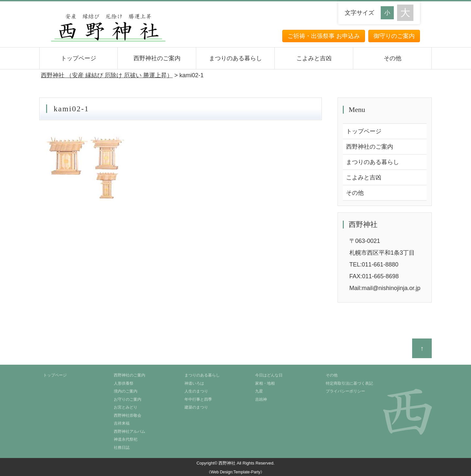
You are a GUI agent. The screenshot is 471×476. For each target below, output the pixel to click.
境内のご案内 (126, 391)
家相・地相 (265, 383)
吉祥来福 (122, 423)
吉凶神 (261, 399)
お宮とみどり (126, 407)
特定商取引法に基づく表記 (349, 383)
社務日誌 (122, 448)
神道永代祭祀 (126, 439)
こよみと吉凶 (314, 58)
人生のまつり (196, 391)
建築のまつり (196, 407)
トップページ (78, 58)
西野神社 (227, 463)
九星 (259, 391)
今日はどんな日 (269, 375)
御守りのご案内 (394, 36)
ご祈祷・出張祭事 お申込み (324, 36)
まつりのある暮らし (235, 58)
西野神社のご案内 (157, 58)
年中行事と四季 (198, 399)
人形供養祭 (124, 383)
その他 (392, 58)
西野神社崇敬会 (128, 415)
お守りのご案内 (128, 399)
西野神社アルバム (130, 431)
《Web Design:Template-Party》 (235, 472)
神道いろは (194, 383)
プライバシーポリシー (345, 391)
